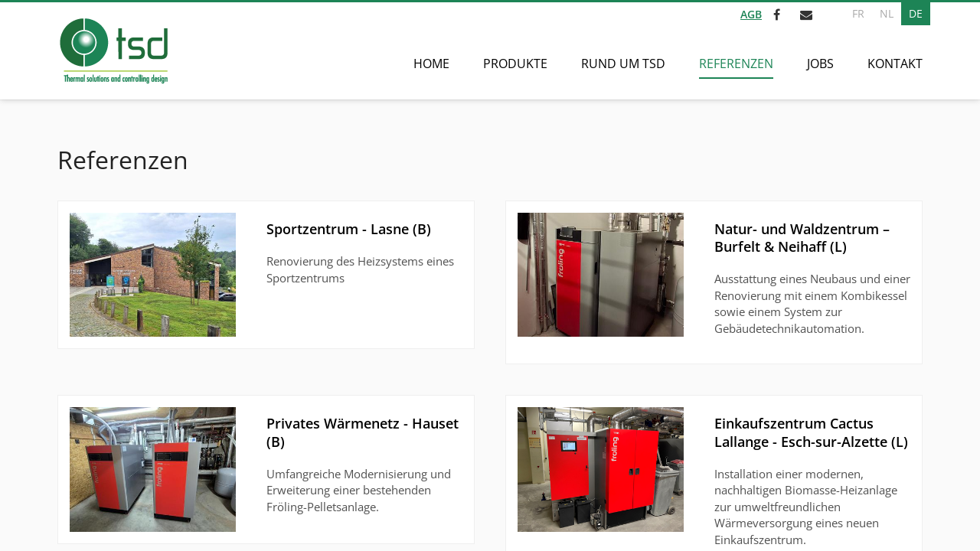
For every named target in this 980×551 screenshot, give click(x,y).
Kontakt (895, 64)
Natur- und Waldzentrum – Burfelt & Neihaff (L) (802, 238)
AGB (751, 14)
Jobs (820, 64)
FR (858, 13)
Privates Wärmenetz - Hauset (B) (363, 432)
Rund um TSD (623, 64)
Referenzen (736, 64)
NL (887, 13)
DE (916, 13)
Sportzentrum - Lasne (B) (349, 229)
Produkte (515, 64)
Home (431, 64)
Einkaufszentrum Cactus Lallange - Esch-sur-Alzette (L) (811, 432)
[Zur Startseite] (113, 51)
